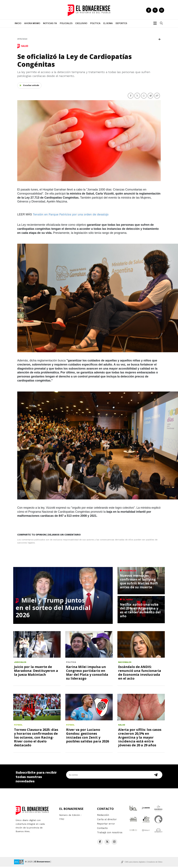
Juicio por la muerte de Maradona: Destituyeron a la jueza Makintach (36, 672)
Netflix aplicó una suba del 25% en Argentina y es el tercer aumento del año (140, 611)
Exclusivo (81, 25)
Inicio (18, 25)
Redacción (103, 816)
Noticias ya (50, 25)
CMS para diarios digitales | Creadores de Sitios (143, 863)
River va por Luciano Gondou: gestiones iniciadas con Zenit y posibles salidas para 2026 (88, 737)
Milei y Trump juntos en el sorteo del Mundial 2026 (53, 609)
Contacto (102, 829)
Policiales (66, 25)
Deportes (121, 25)
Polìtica (95, 25)
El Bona (108, 25)
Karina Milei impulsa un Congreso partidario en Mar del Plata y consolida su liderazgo (87, 674)
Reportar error (106, 825)
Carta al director (107, 821)
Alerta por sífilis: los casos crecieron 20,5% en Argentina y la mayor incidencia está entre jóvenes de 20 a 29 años (140, 739)
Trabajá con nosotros (110, 834)
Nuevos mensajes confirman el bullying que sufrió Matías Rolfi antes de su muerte (139, 583)
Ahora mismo (32, 25)
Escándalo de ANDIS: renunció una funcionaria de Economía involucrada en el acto (140, 674)
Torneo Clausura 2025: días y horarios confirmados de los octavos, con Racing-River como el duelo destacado (36, 739)
